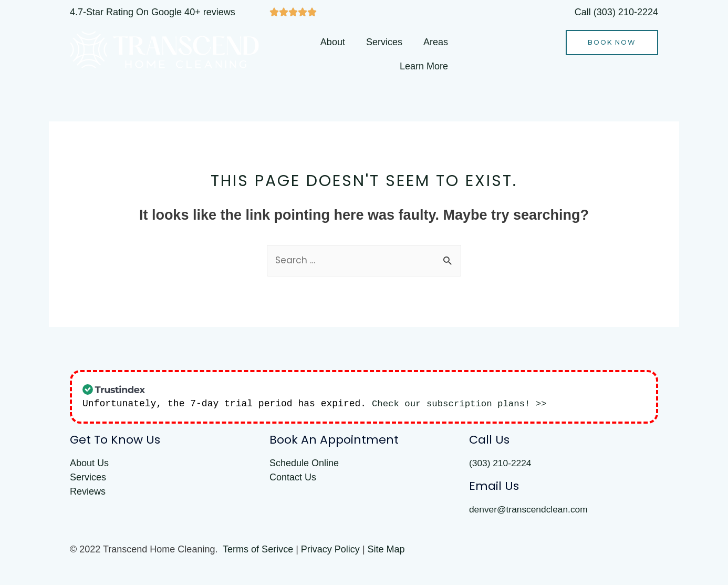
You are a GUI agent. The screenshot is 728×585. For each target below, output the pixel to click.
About (333, 42)
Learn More (424, 66)
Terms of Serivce (258, 551)
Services (384, 42)
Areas (436, 42)
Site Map (386, 551)
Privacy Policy (330, 551)
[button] (612, 43)
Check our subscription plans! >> (463, 404)
